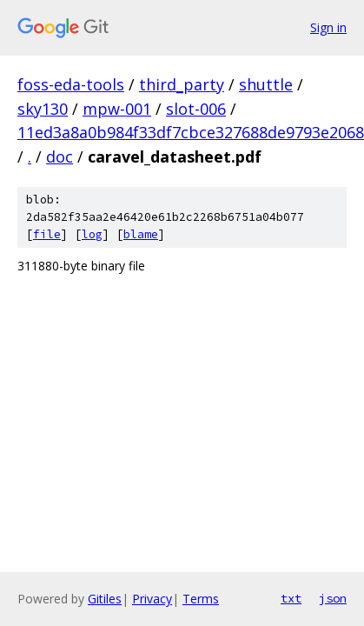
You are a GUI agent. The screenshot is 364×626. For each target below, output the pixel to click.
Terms (201, 599)
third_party (182, 84)
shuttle (266, 84)
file (47, 234)
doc (60, 156)
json (333, 598)
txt (291, 598)
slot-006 (196, 109)
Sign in (328, 27)
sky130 (43, 109)
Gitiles (105, 599)
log (92, 234)
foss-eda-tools (71, 84)
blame (141, 234)
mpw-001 (117, 109)
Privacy (152, 599)
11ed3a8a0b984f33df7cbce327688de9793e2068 (191, 132)
